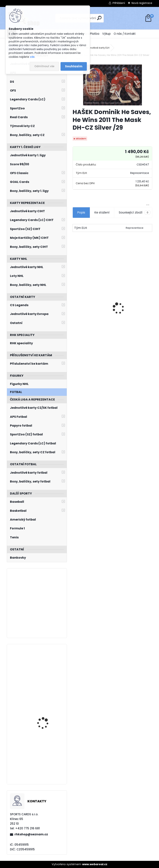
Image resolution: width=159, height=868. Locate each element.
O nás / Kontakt (125, 34)
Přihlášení (119, 3)
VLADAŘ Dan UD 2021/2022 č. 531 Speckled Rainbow (43, 717)
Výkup (106, 34)
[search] (99, 18)
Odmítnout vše (44, 66)
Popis (81, 212)
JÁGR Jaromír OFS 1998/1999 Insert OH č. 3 (91, 314)
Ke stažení (102, 212)
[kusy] (81, 340)
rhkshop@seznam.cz (31, 834)
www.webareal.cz (95, 864)
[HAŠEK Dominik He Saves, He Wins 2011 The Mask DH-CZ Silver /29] (112, 85)
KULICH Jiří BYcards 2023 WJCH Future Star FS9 (47, 748)
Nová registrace (142, 3)
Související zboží (135, 213)
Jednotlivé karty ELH (97, 48)
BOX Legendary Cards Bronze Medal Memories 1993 (132, 312)
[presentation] (75, 302)
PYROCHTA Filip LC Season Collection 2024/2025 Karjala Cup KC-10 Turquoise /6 (47, 667)
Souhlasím (74, 66)
